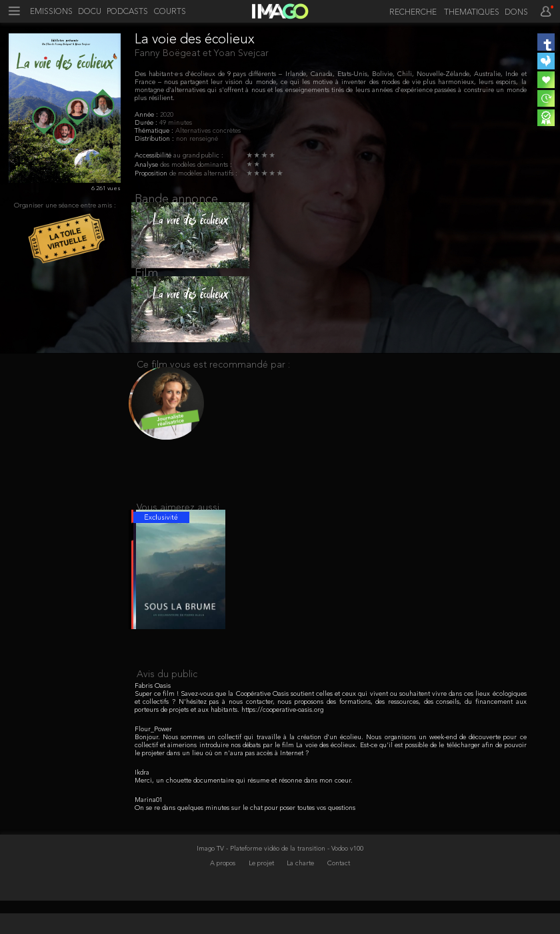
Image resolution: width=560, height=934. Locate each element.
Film (146, 283)
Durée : (147, 123)
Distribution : (155, 139)
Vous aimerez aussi (178, 532)
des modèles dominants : (196, 165)
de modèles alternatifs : (203, 173)
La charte (301, 897)
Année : (147, 115)
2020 (167, 115)
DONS (516, 13)
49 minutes (176, 123)
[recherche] (411, 13)
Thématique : (155, 131)
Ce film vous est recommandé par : (213, 384)
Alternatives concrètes (208, 131)
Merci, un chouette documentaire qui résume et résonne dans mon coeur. (244, 814)
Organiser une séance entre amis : (65, 205)
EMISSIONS (51, 12)
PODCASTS (127, 12)
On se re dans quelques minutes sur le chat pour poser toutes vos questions (245, 841)
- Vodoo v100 (345, 882)
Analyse (147, 165)
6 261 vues (106, 188)
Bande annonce (176, 200)
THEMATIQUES (472, 13)
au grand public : (198, 155)
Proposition (152, 173)
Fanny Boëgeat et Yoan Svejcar (202, 53)
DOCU (90, 12)
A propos (224, 897)
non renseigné (197, 139)
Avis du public (167, 707)
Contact (339, 897)
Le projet (262, 897)
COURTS (170, 12)
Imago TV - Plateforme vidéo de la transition (262, 882)
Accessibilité (154, 155)
